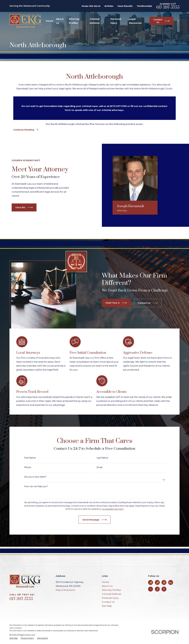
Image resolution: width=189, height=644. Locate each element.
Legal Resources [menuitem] (135, 21)
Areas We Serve (91, 6)
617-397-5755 (168, 7)
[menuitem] (14, 638)
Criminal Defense (112, 594)
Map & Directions (65, 590)
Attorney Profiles (111, 590)
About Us (107, 586)
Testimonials (144, 6)
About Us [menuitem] (60, 21)
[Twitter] (151, 589)
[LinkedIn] (171, 582)
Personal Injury (110, 598)
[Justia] (157, 589)
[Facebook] (164, 589)
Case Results (125, 6)
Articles (109, 6)
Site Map (107, 606)
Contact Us (108, 602)
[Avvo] (151, 582)
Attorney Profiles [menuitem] (74, 21)
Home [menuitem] (50, 21)
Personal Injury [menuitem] (116, 21)
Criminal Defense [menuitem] (95, 21)
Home (106, 582)
